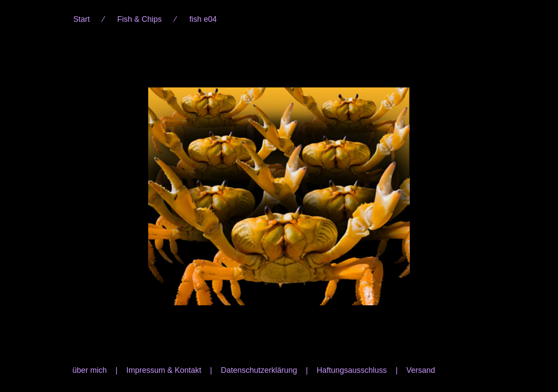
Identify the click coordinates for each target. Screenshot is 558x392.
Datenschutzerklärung (259, 370)
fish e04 (203, 19)
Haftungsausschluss (352, 370)
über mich (90, 370)
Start (82, 19)
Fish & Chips (139, 19)
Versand (421, 370)
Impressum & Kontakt (164, 370)
